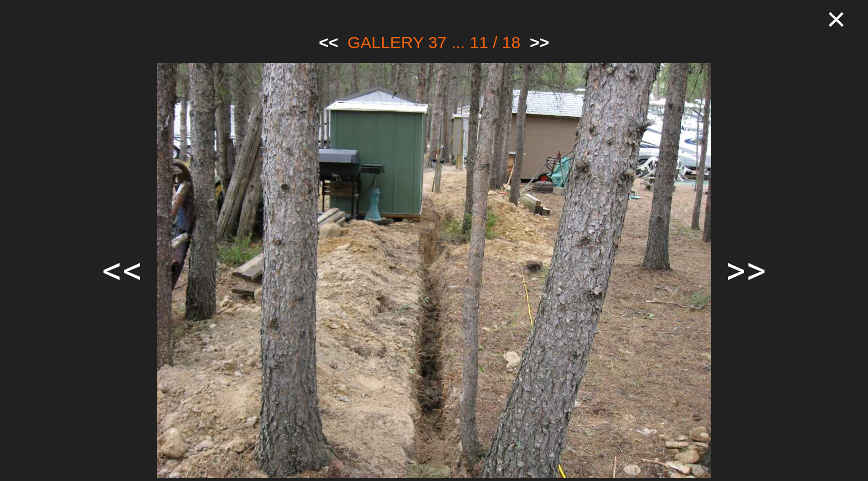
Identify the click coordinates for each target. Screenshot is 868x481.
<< (329, 42)
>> (539, 42)
